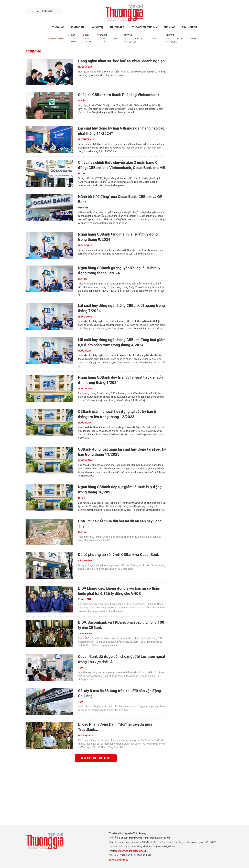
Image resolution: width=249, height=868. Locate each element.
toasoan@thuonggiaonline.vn (131, 851)
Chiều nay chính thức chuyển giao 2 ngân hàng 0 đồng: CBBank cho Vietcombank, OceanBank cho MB (122, 165)
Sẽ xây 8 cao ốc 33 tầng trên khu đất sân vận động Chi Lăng (120, 693)
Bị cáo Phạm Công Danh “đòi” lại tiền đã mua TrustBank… (115, 727)
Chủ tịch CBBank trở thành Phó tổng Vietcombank (119, 95)
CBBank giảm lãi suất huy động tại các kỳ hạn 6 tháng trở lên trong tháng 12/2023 (117, 414)
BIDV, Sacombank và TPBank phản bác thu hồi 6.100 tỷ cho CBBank (121, 625)
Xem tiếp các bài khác (96, 758)
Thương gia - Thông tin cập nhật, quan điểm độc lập (125, 13)
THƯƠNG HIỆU (118, 27)
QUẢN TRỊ (98, 27)
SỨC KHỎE (169, 27)
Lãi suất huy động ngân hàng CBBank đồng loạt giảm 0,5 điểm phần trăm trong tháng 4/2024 (122, 342)
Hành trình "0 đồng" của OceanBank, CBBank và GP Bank (120, 199)
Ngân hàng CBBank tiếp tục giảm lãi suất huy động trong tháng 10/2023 (120, 490)
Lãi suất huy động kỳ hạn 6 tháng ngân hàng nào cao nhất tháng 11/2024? (121, 131)
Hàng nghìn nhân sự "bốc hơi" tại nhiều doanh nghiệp (121, 61)
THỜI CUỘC (58, 27)
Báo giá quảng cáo (118, 860)
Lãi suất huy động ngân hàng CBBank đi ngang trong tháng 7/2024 (121, 308)
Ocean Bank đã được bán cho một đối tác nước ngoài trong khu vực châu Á (122, 659)
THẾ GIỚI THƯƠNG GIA (145, 27)
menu (29, 11)
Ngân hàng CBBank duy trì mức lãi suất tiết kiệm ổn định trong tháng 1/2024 (120, 380)
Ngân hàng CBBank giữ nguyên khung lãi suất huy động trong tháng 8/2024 (119, 271)
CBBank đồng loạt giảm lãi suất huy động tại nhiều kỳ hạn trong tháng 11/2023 (122, 452)
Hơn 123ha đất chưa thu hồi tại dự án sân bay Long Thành (120, 524)
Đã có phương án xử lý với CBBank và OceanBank (118, 555)
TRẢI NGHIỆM (189, 27)
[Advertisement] (96, 789)
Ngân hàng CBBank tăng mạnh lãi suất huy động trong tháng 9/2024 (118, 237)
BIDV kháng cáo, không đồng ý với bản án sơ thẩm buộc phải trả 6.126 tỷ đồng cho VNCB (119, 591)
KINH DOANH (78, 27)
